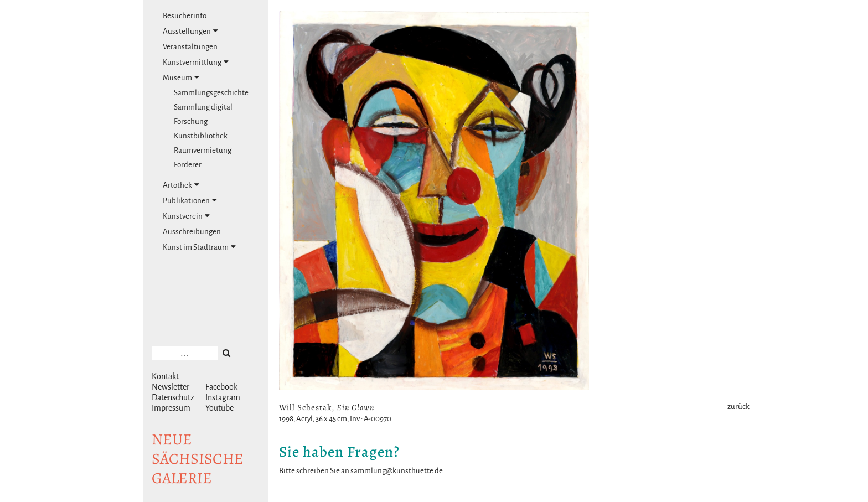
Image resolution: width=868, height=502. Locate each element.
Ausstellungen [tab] (190, 31)
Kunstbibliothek (201, 136)
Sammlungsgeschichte (211, 93)
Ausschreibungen (192, 232)
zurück (738, 407)
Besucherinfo (185, 16)
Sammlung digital (203, 107)
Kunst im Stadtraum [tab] (199, 247)
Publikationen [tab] (190, 200)
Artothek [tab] (181, 185)
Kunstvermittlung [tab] (196, 62)
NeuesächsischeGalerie (198, 459)
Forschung (191, 121)
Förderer (188, 165)
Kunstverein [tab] (186, 216)
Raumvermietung (203, 150)
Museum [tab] (181, 77)
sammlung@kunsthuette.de (397, 471)
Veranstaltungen (190, 47)
